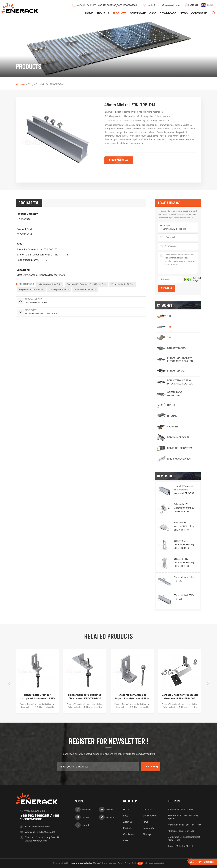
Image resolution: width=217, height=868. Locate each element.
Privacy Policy (124, 863)
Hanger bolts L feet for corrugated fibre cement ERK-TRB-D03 (84, 697)
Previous (9, 683)
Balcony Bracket (178, 438)
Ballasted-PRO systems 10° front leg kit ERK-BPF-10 (184, 526)
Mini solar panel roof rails (50, 284)
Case (153, 14)
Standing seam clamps (59, 290)
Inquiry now (117, 160)
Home (89, 14)
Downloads (168, 14)
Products (119, 14)
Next (208, 683)
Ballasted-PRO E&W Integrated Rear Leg (180, 360)
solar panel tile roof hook (181, 810)
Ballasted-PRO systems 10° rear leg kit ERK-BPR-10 (184, 563)
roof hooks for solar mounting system (183, 817)
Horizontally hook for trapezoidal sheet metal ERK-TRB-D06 (37, 697)
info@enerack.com (170, 6)
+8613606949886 (46, 832)
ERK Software (149, 816)
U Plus (171, 406)
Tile (169, 316)
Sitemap (147, 834)
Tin (30, 84)
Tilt (169, 338)
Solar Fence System (180, 448)
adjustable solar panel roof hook (184, 825)
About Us (103, 14)
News (184, 14)
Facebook (87, 810)
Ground (172, 416)
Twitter (86, 818)
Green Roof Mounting (175, 394)
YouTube (110, 810)
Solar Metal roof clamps (85, 290)
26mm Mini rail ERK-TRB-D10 (184, 579)
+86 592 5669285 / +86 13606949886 (117, 6)
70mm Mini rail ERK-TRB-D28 (184, 597)
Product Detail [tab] (29, 203)
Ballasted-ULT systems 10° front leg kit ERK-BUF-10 (184, 508)
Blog (125, 816)
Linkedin (86, 826)
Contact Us (199, 14)
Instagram (111, 818)
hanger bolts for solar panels (31, 290)
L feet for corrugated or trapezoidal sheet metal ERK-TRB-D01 (179, 697)
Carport (173, 427)
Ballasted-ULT (176, 371)
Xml (134, 863)
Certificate (138, 14)
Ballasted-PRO (176, 348)
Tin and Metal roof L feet (122, 284)
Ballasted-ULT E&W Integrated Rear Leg (180, 382)
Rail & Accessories (179, 459)
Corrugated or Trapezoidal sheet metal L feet (86, 284)
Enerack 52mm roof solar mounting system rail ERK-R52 (184, 490)
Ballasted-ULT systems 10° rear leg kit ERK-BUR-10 (184, 545)
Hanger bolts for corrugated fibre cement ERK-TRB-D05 (132, 697)
